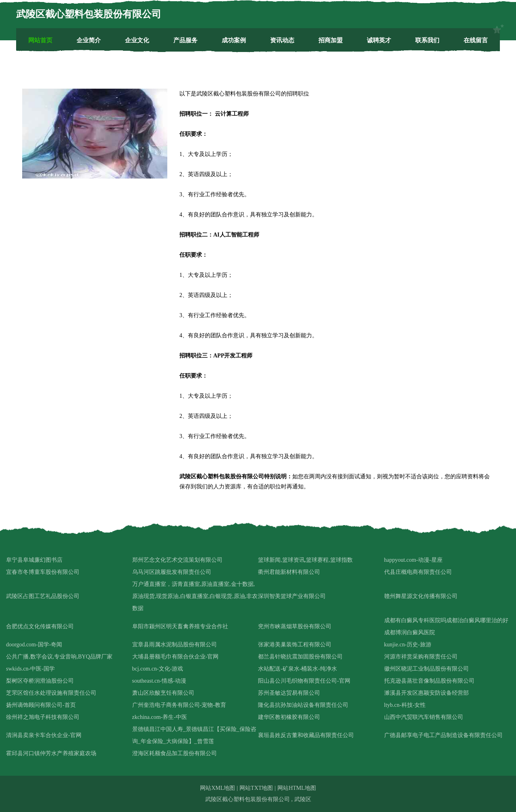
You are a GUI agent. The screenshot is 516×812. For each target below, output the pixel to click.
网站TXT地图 (256, 788)
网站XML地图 (217, 788)
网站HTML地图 (297, 788)
